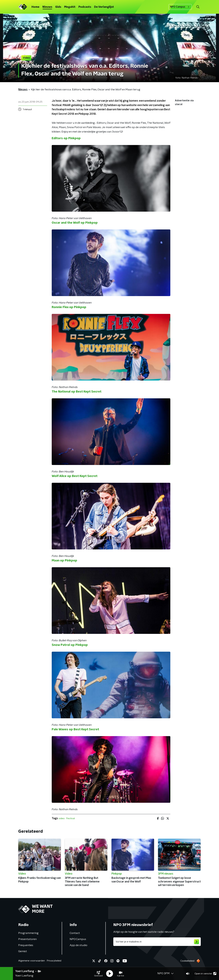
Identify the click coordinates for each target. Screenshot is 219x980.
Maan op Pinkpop (64, 561)
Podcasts (85, 7)
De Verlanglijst (104, 7)
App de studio (78, 945)
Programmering (28, 933)
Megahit (70, 7)
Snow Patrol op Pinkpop (70, 645)
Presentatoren (27, 939)
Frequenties (26, 945)
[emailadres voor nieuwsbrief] (157, 942)
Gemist (23, 951)
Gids (58, 7)
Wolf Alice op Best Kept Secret (75, 476)
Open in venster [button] (205, 974)
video (62, 818)
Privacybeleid (54, 961)
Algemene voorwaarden (32, 961)
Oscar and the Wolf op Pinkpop (75, 223)
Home (35, 7)
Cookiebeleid (187, 961)
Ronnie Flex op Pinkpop (69, 307)
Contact (75, 933)
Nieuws (47, 7)
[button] (98, 974)
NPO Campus (180, 7)
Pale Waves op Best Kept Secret (75, 729)
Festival (70, 818)
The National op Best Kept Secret (77, 392)
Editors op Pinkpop (66, 138)
